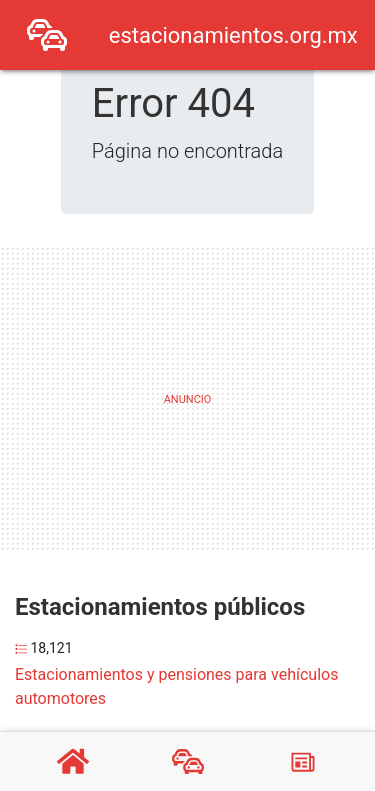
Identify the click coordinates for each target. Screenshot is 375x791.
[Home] (47, 33)
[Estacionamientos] (188, 762)
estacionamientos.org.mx (233, 35)
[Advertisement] (183, 396)
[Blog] (303, 762)
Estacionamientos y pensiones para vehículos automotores (176, 686)
